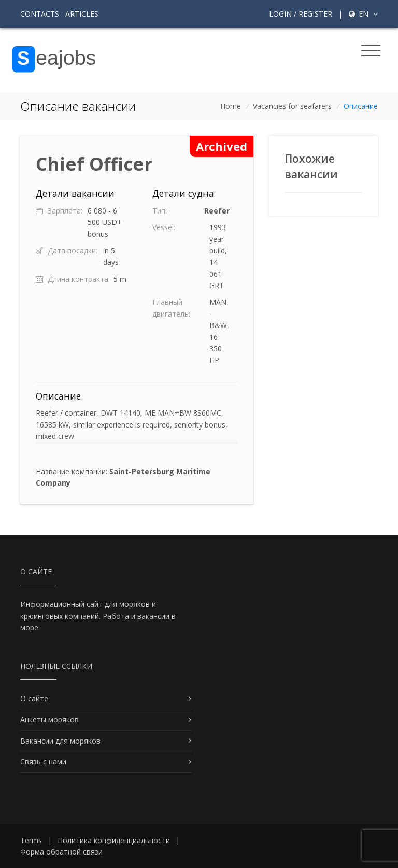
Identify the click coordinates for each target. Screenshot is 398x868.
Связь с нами (43, 762)
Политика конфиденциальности (114, 840)
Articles (82, 14)
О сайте (34, 698)
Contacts (40, 14)
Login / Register (301, 14)
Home (231, 106)
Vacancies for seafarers (292, 106)
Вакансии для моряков (60, 741)
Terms (31, 840)
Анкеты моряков (49, 720)
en (363, 14)
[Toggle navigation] (371, 51)
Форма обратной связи (61, 852)
